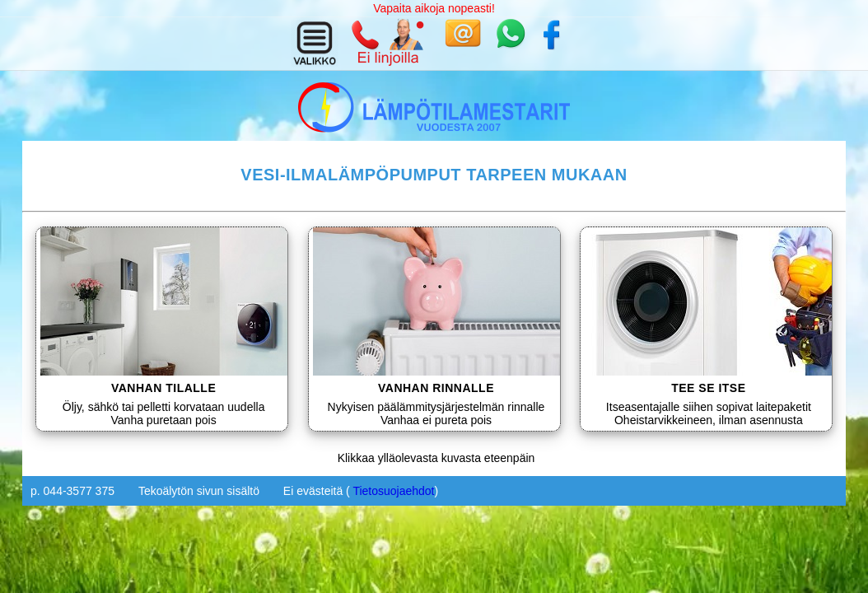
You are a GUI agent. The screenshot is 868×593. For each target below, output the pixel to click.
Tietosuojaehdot (393, 491)
